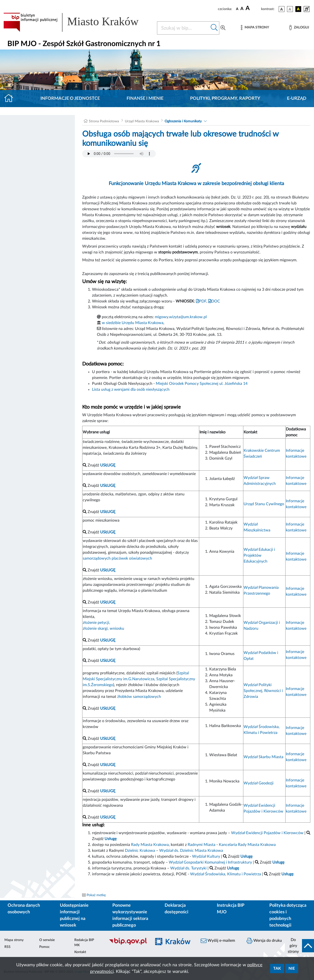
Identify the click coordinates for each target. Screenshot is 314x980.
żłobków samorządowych (139, 697)
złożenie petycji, (96, 623)
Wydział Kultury (206, 856)
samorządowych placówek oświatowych (117, 558)
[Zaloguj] (299, 28)
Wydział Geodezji (259, 783)
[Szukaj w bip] (214, 28)
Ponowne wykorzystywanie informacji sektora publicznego (130, 915)
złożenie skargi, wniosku (103, 628)
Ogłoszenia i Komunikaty (183, 121)
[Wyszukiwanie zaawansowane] (223, 28)
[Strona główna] (11, 99)
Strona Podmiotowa (104, 121)
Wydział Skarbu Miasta (263, 757)
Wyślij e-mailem (218, 941)
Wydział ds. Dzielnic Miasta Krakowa (191, 851)
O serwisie (47, 940)
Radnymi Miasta (202, 845)
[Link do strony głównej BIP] (77, 22)
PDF (201, 301)
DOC (214, 301)
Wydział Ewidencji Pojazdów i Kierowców (267, 833)
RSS (7, 947)
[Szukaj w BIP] (183, 28)
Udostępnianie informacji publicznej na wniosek (74, 915)
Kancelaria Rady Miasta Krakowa (247, 845)
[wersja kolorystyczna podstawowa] (282, 9)
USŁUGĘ (108, 661)
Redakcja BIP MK (84, 943)
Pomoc (45, 947)
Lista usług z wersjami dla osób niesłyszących (131, 389)
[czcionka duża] (253, 8)
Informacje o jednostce (70, 99)
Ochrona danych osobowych (24, 909)
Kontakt (80, 952)
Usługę (287, 874)
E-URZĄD (297, 99)
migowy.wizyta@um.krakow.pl (181, 317)
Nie (292, 968)
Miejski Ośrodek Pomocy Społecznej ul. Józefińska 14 (202, 384)
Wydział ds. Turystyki (188, 868)
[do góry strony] (299, 946)
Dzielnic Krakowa (140, 851)
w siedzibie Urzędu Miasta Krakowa (133, 323)
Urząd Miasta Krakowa (142, 121)
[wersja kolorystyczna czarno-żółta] (298, 9)
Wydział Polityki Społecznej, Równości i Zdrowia (263, 691)
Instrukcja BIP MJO (230, 909)
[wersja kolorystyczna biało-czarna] (290, 9)
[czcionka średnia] (242, 9)
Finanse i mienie (145, 99)
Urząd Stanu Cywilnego (264, 504)
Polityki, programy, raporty (225, 99)
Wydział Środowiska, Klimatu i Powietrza (226, 874)
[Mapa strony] (255, 28)
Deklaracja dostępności (177, 909)
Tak (277, 968)
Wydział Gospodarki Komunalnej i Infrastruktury (210, 862)
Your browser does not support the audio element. (119, 154)
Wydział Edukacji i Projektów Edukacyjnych (259, 555)
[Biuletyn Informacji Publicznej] (128, 944)
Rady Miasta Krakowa (150, 845)
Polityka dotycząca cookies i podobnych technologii (288, 915)
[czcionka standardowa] (237, 9)
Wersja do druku (264, 941)
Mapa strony (14, 940)
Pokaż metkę (96, 895)
